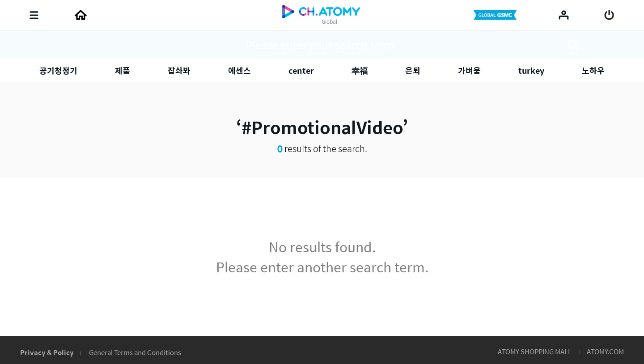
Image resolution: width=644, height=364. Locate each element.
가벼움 (469, 70)
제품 (123, 70)
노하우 (593, 70)
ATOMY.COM (605, 351)
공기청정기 (58, 70)
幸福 (360, 70)
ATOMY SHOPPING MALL (535, 351)
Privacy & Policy (47, 352)
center (301, 70)
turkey (531, 70)
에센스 (239, 70)
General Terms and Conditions (135, 352)
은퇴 (413, 70)
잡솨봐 (179, 70)
